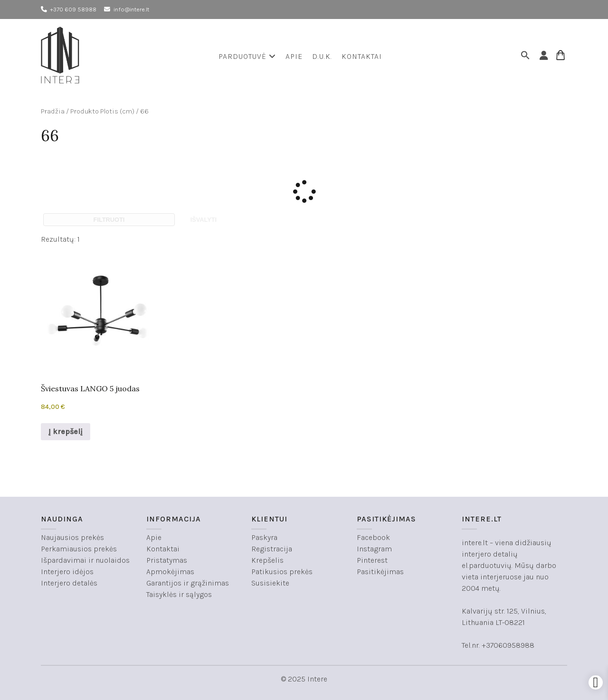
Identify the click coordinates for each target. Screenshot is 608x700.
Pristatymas (167, 560)
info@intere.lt (131, 9)
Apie (294, 56)
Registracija (272, 549)
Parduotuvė (247, 56)
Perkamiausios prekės (79, 549)
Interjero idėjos (67, 572)
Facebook (373, 537)
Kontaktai (362, 56)
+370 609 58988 (73, 9)
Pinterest (372, 560)
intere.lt (475, 543)
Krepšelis (267, 560)
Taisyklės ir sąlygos (179, 594)
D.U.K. (322, 56)
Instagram (374, 549)
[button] (527, 57)
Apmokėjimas (170, 572)
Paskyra (264, 537)
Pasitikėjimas (380, 572)
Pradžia (53, 111)
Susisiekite (270, 583)
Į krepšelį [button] (66, 431)
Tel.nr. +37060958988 (498, 645)
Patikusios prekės (282, 572)
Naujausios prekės (72, 537)
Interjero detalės (69, 583)
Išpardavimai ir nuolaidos (85, 560)
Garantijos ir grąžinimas (188, 583)
